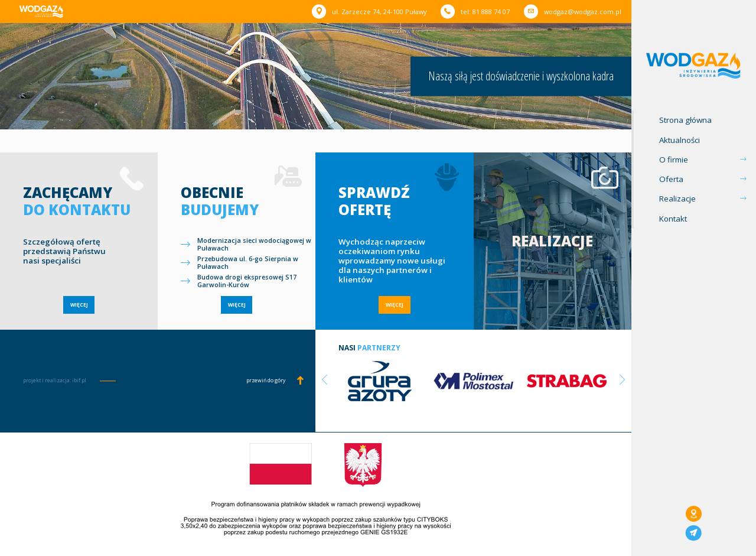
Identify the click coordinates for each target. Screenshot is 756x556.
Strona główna (685, 120)
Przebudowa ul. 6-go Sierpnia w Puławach (248, 263)
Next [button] (623, 380)
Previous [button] (324, 380)
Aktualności (680, 140)
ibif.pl (79, 381)
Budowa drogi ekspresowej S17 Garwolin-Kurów (247, 281)
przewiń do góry (266, 381)
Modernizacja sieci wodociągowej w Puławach (254, 245)
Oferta (671, 179)
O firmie (674, 160)
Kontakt (673, 219)
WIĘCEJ (79, 305)
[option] (380, 380)
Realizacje (677, 199)
